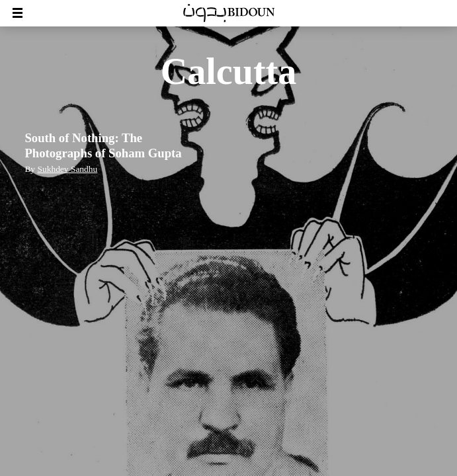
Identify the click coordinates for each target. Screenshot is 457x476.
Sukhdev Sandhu (67, 169)
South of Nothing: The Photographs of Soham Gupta (103, 145)
